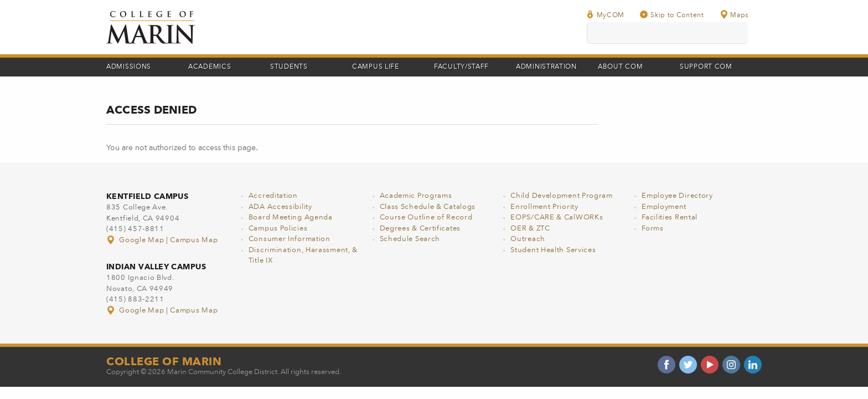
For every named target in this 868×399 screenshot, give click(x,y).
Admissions (129, 67)
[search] (667, 33)
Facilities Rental (670, 218)
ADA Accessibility (280, 207)
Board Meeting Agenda (291, 218)
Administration (546, 67)
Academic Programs (416, 196)
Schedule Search (410, 239)
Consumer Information (290, 239)
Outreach (528, 239)
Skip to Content (672, 15)
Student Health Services (553, 250)
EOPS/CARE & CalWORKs (557, 218)
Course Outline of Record (426, 218)
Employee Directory (677, 196)
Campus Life (376, 67)
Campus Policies (278, 229)
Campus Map (194, 240)
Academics (210, 67)
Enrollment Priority (544, 207)
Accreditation (273, 196)
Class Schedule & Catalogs (428, 207)
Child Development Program (562, 196)
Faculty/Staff (461, 67)
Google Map (136, 240)
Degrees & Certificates (420, 229)
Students (289, 67)
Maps (734, 15)
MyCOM (606, 15)
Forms (653, 229)
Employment (664, 207)
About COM (620, 67)
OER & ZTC (530, 229)
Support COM (706, 67)
